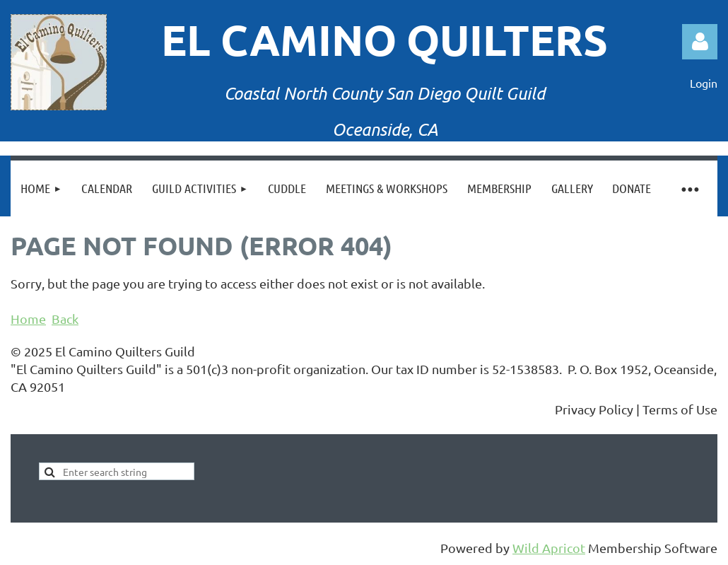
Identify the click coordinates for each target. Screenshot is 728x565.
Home (28, 319)
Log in (700, 42)
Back (65, 319)
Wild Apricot (549, 548)
